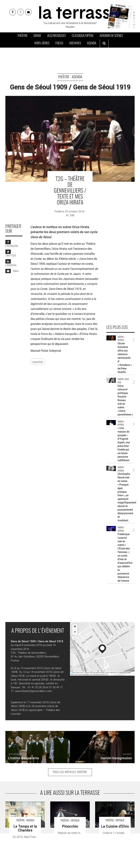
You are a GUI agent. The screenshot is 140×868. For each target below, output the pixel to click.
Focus (59, 43)
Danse (37, 36)
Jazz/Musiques (56, 36)
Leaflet (73, 673)
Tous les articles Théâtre (70, 772)
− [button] (75, 632)
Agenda (92, 43)
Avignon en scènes (111, 36)
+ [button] (75, 627)
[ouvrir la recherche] (104, 44)
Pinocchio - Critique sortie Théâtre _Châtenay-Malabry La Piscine (68, 807)
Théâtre (22, 36)
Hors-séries (42, 43)
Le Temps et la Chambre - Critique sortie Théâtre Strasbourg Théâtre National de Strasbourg (24, 809)
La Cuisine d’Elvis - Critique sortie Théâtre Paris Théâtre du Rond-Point (115, 807)
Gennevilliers (38, 362)
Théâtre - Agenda (70, 77)
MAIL (12, 271)
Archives (75, 43)
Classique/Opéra (83, 36)
